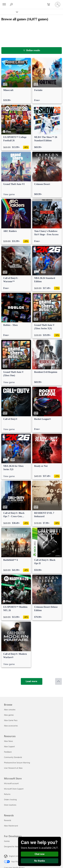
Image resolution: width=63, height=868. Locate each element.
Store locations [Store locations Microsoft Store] (10, 805)
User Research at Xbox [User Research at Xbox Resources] (13, 768)
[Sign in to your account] (58, 5)
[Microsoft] (31, 3)
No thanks (40, 861)
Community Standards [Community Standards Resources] (13, 757)
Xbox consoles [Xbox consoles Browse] (10, 710)
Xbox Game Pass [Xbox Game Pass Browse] (11, 720)
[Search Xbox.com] (12, 4)
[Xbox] (9, 12)
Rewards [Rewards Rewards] (8, 820)
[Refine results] (32, 51)
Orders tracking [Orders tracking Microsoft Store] (10, 799)
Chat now (40, 854)
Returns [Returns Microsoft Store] (7, 794)
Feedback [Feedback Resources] (8, 752)
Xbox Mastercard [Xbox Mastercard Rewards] (11, 826)
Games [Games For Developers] (7, 841)
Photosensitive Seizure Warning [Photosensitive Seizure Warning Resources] (17, 763)
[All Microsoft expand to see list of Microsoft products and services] (4, 5)
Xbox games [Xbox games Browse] (9, 715)
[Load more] (32, 681)
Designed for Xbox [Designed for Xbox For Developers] (11, 846)
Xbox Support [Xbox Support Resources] (9, 746)
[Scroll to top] (58, 681)
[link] (16, 81)
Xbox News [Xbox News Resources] (8, 741)
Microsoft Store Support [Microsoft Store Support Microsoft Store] (14, 789)
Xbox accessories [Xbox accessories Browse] (11, 726)
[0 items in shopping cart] (50, 5)
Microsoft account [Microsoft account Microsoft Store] (11, 783)
